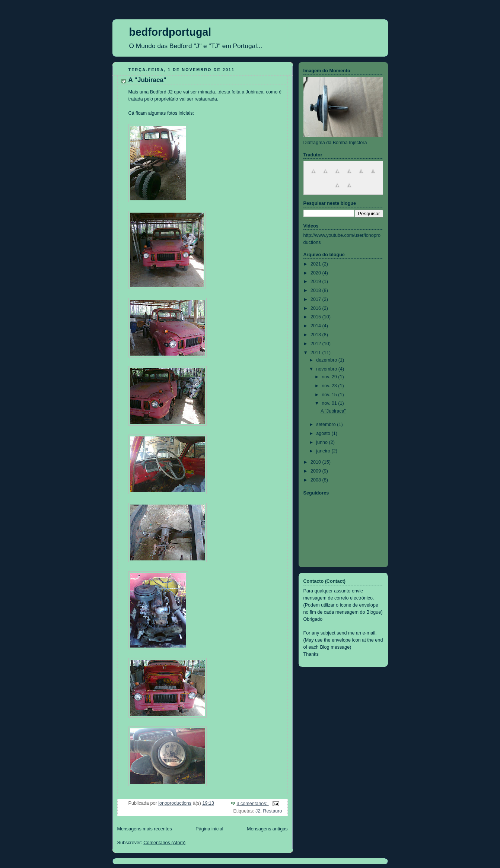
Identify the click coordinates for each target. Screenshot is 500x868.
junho (322, 442)
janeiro (324, 451)
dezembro (327, 360)
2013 (316, 335)
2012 (316, 344)
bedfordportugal (170, 32)
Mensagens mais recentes (145, 829)
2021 (316, 264)
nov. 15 (330, 395)
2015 (316, 317)
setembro (327, 425)
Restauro (272, 811)
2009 (316, 471)
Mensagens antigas (267, 829)
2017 (316, 299)
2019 (316, 282)
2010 (316, 462)
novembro (327, 369)
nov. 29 (330, 377)
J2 (258, 811)
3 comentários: (252, 804)
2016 (316, 308)
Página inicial (209, 829)
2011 (316, 353)
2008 (316, 480)
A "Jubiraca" (148, 80)
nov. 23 (330, 386)
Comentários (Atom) (164, 843)
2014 (316, 326)
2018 (316, 290)
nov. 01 (330, 403)
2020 (316, 273)
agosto (324, 433)
